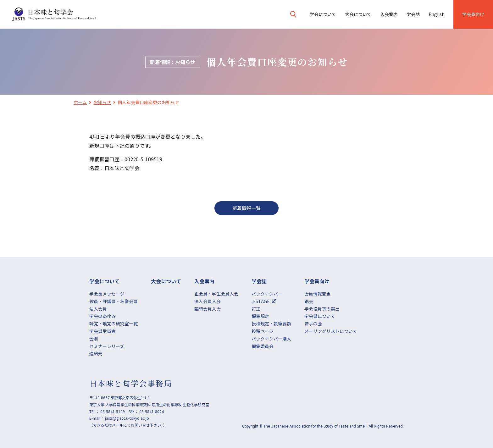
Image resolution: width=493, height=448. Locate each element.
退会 (309, 301)
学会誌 (413, 14)
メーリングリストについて (331, 331)
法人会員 (98, 309)
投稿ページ (263, 331)
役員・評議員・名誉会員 (114, 301)
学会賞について (320, 316)
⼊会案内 (389, 14)
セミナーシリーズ (107, 346)
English (437, 14)
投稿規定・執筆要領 (271, 324)
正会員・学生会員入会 (216, 294)
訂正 (256, 309)
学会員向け (473, 14)
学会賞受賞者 (102, 331)
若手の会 (313, 324)
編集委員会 (263, 346)
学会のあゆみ (102, 316)
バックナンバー (267, 294)
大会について (358, 14)
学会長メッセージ (107, 294)
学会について (323, 14)
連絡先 (96, 353)
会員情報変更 (318, 294)
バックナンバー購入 (271, 339)
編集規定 (260, 316)
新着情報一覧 (246, 208)
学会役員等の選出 (322, 309)
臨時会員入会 (208, 309)
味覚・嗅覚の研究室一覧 (114, 324)
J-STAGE (261, 301)
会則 (94, 339)
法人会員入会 (208, 301)
